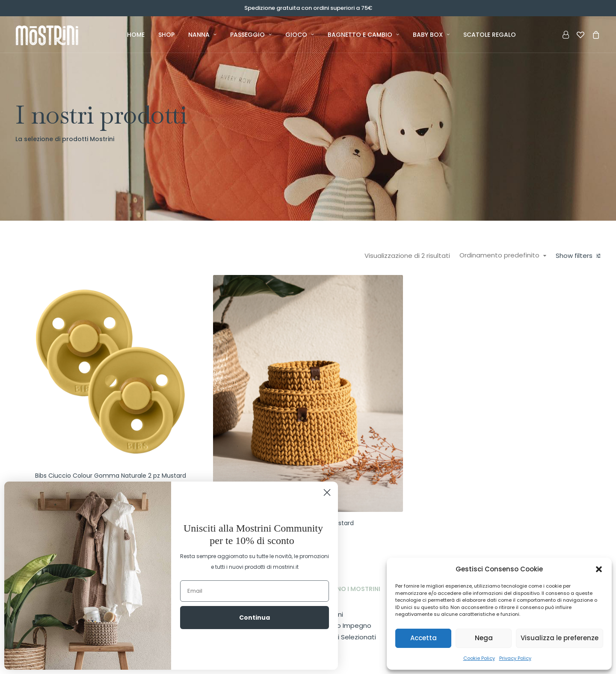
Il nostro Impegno (344, 586)
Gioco (300, 35)
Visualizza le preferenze (560, 638)
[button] (599, 569)
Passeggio (251, 35)
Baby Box (431, 35)
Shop (166, 35)
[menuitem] (136, 35)
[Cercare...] (73, 496)
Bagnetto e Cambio (363, 35)
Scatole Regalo (490, 35)
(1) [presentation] (64, 316)
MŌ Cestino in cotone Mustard (381, 462)
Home (136, 35)
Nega (484, 638)
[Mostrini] (57, 35)
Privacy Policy (515, 658)
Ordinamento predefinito (502, 256)
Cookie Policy (479, 658)
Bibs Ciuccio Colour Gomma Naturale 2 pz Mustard (232, 430)
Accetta (423, 638)
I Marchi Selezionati (346, 598)
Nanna (202, 35)
